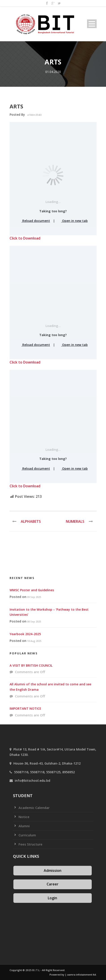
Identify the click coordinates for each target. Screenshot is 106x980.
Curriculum (27, 835)
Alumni (24, 826)
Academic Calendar (34, 808)
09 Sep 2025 (34, 597)
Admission (53, 870)
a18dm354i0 (34, 115)
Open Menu (92, 24)
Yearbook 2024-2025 (25, 634)
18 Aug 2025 (34, 641)
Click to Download (25, 238)
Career (53, 884)
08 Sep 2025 (34, 621)
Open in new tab (73, 221)
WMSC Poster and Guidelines (32, 590)
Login (52, 898)
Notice (24, 817)
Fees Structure (30, 844)
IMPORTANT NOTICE (25, 708)
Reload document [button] (34, 221)
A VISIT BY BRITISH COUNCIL (31, 665)
